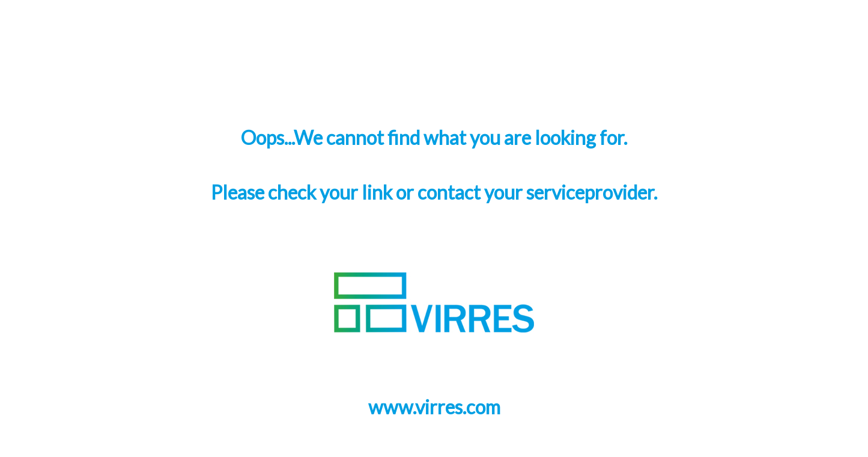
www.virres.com (434, 407)
